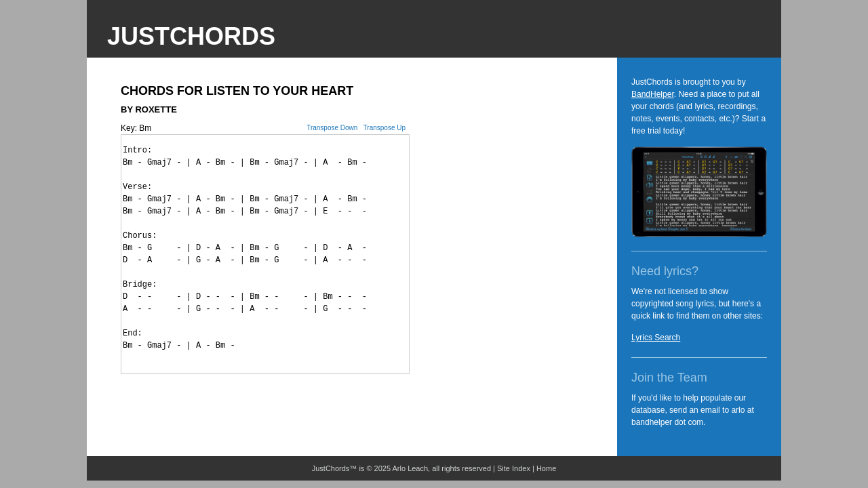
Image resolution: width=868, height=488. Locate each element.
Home (546, 468)
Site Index (514, 468)
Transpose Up (384, 128)
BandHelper (653, 94)
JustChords (191, 36)
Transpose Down (332, 128)
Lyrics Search (656, 338)
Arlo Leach (411, 468)
